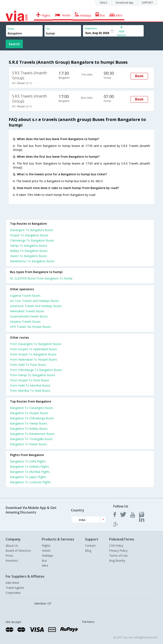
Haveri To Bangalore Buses (28, 256)
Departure (91, 28)
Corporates (13, 593)
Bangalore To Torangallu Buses (31, 439)
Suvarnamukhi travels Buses (29, 316)
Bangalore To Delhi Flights (28, 461)
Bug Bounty (117, 560)
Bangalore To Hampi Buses (29, 423)
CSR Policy (116, 546)
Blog (88, 551)
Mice (45, 565)
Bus (44, 560)
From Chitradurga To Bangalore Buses (36, 370)
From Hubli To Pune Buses (28, 365)
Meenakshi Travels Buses (27, 311)
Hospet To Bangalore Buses (29, 235)
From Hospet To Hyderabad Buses (33, 349)
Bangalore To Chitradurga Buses (32, 418)
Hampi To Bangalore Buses (29, 246)
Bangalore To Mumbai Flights (30, 472)
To (48, 29)
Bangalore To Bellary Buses (29, 429)
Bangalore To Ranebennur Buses (32, 434)
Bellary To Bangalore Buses (29, 251)
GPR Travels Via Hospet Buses (30, 327)
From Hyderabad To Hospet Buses (33, 359)
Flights (46, 546)
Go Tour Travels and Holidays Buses (35, 301)
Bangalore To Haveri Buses (28, 444)
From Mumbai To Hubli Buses (30, 391)
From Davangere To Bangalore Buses (36, 344)
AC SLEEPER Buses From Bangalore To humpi (41, 278)
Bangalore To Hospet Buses (29, 413)
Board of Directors (18, 551)
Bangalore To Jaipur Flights (28, 477)
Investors (12, 560)
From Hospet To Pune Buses (30, 380)
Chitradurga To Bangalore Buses (32, 240)
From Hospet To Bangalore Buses (33, 354)
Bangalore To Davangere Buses (32, 408)
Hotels (46, 551)
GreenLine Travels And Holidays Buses (36, 306)
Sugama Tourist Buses (25, 296)
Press (9, 556)
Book (139, 76)
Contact (90, 546)
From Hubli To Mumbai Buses (30, 385)
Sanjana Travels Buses (25, 321)
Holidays (48, 556)
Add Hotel (12, 583)
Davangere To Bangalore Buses (32, 230)
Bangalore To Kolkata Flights (30, 467)
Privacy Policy (118, 551)
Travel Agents (15, 588)
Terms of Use (118, 556)
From (11, 29)
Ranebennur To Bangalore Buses (32, 261)
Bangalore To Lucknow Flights (30, 482)
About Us (12, 546)
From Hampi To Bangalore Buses (33, 375)
